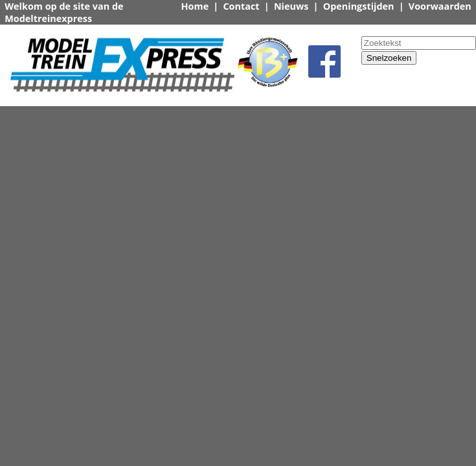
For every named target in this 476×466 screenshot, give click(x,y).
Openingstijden (359, 6)
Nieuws (291, 6)
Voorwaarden (440, 6)
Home (195, 6)
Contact (241, 6)
